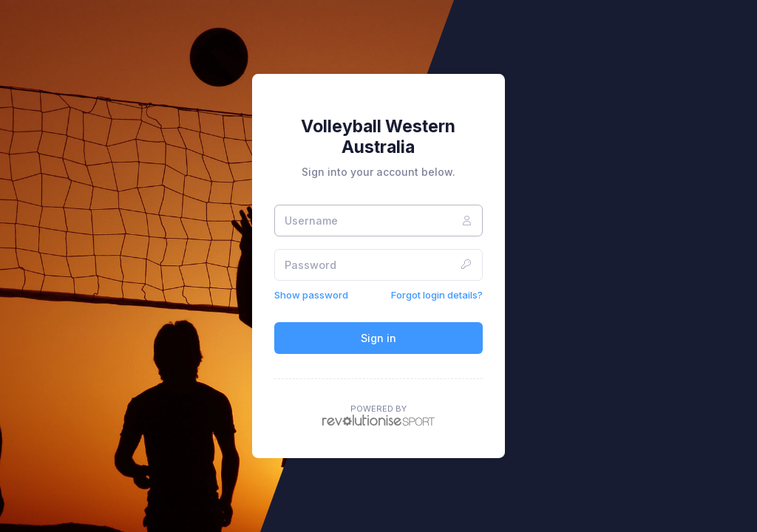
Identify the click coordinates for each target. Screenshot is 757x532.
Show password (311, 295)
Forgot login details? (437, 295)
